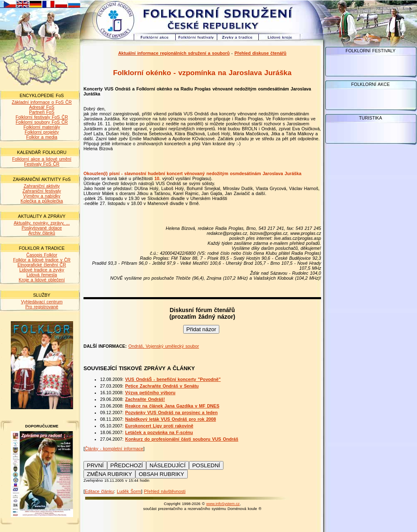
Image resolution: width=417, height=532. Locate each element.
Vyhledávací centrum (42, 302)
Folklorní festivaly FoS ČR (42, 117)
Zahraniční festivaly (42, 191)
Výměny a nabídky (42, 196)
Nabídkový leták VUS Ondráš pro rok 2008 (170, 419)
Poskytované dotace (42, 228)
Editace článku (99, 491)
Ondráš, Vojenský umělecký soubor (164, 346)
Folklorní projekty (42, 132)
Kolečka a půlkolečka (42, 201)
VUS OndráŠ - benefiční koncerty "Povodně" (173, 379)
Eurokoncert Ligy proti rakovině (159, 426)
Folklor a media (42, 137)
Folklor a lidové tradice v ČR (42, 260)
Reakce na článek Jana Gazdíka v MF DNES (172, 406)
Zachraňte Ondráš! (145, 399)
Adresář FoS (42, 107)
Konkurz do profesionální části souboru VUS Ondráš (182, 439)
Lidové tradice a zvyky (42, 270)
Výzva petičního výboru (150, 393)
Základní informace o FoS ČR (42, 102)
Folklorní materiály (42, 127)
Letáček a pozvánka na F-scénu (159, 432)
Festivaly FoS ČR (42, 164)
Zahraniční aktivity (42, 186)
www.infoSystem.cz (223, 504)
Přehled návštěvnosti (165, 491)
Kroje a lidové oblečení (42, 280)
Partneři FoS (42, 112)
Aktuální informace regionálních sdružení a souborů (174, 53)
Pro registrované (42, 307)
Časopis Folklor (42, 255)
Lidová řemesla (42, 275)
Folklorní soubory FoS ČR (42, 122)
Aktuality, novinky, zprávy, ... (42, 223)
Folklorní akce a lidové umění (42, 159)
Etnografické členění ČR (42, 265)
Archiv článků (42, 233)
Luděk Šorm (129, 491)
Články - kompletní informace (114, 449)
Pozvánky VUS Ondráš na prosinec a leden (171, 412)
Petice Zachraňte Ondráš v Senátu (162, 386)
